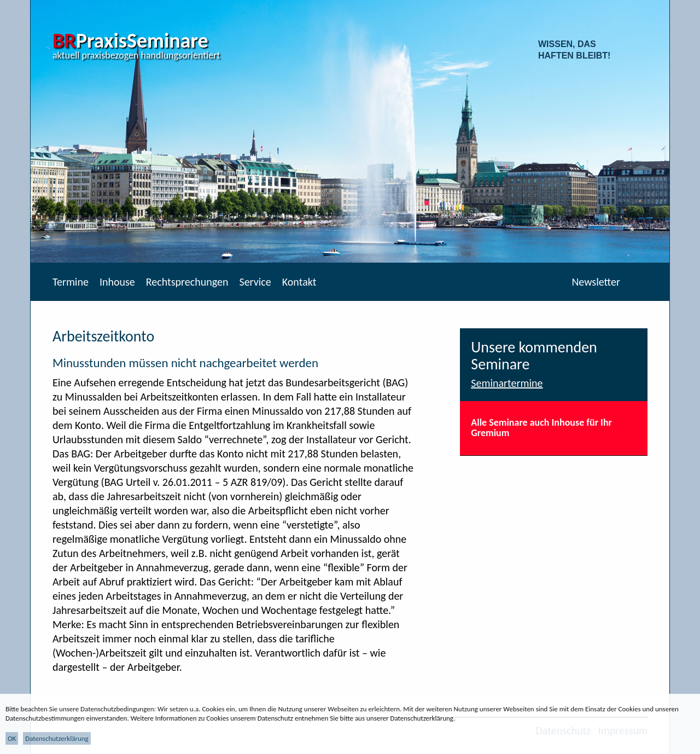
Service (255, 282)
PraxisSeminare (130, 40)
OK (12, 738)
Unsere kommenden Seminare (534, 356)
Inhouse (117, 282)
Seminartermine (507, 383)
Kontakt (299, 282)
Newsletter (596, 282)
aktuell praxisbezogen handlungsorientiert (136, 55)
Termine (71, 282)
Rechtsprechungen (187, 282)
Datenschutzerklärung (57, 738)
